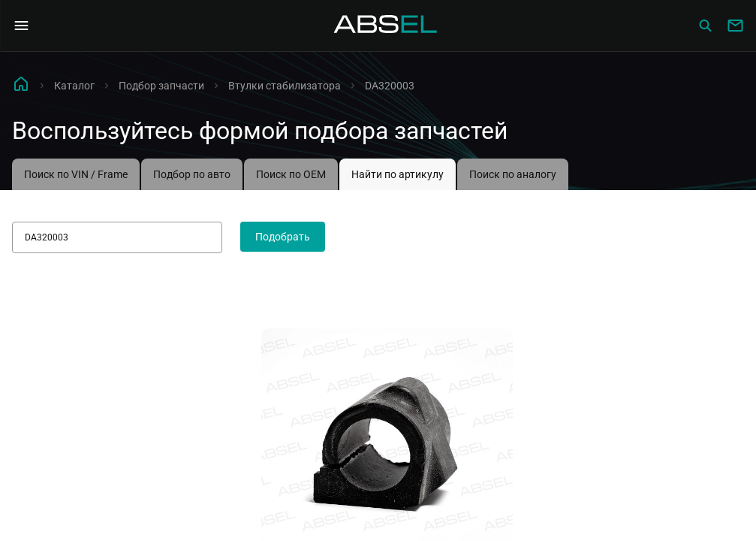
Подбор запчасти (161, 86)
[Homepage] (386, 26)
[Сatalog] (705, 26)
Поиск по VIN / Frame (76, 174)
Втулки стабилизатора (285, 86)
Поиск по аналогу (513, 174)
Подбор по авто (192, 174)
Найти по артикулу (398, 174)
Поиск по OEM (291, 174)
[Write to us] (735, 26)
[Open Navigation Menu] (21, 26)
